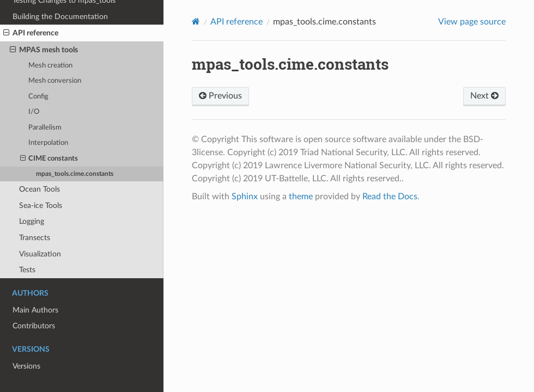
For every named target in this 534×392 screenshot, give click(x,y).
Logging (32, 221)
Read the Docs (390, 197)
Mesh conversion (55, 81)
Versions (26, 366)
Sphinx (245, 197)
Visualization (40, 254)
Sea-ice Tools (41, 206)
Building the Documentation (60, 17)
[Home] (196, 22)
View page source (472, 22)
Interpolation (48, 143)
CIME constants (49, 159)
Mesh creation (50, 66)
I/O (34, 112)
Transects (35, 238)
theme (301, 197)
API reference (31, 33)
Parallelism (45, 128)
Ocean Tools (40, 189)
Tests (27, 270)
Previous (220, 96)
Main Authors (35, 310)
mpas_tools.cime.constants (75, 174)
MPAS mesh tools (44, 50)
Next (484, 96)
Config (38, 97)
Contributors (34, 326)
